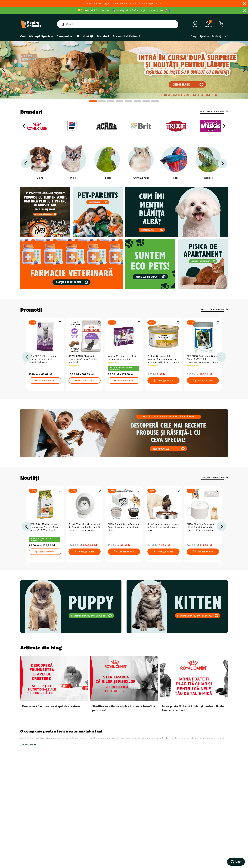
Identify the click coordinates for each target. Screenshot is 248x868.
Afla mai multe (28, 745)
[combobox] (118, 24)
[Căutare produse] (63, 24)
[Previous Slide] (4, 70)
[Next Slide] (244, 70)
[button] (93, 101)
